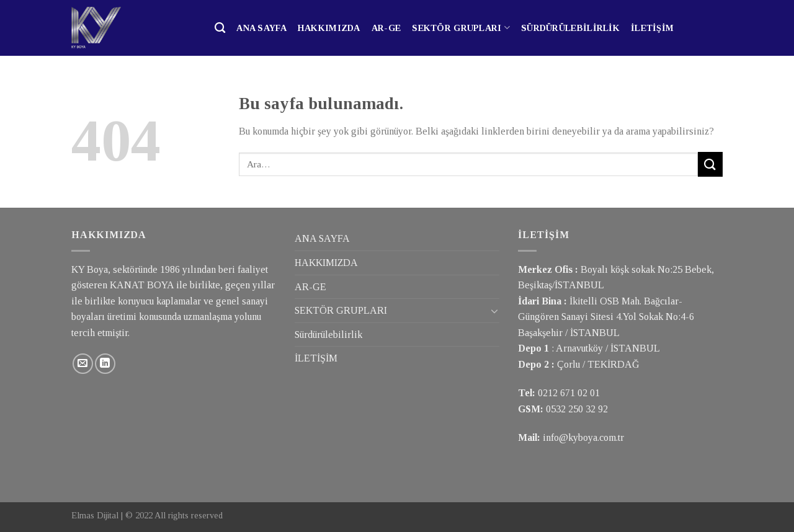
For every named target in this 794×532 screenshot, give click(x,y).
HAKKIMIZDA (329, 28)
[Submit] (710, 164)
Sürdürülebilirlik (570, 28)
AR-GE (386, 28)
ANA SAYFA (261, 28)
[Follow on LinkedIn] (105, 364)
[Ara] (220, 28)
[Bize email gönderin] (83, 364)
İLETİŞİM (652, 28)
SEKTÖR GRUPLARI (461, 28)
